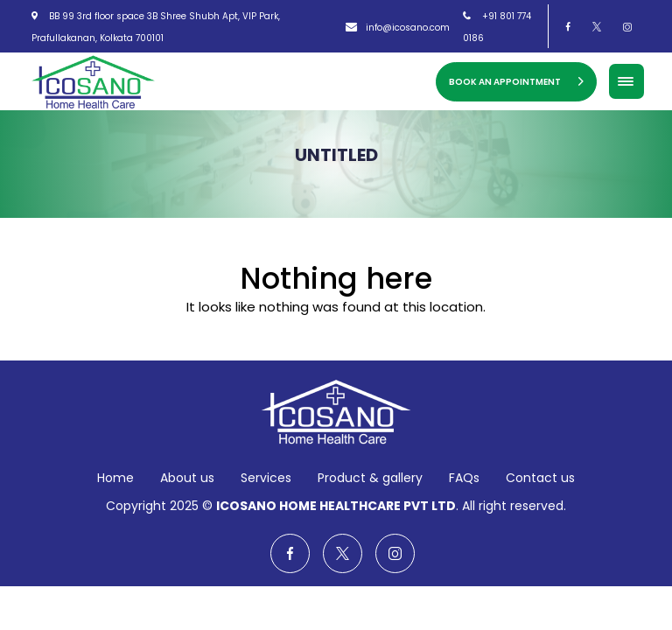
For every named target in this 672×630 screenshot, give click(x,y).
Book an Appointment (516, 82)
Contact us (540, 478)
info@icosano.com (398, 28)
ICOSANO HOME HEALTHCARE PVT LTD (336, 506)
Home (115, 478)
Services (266, 478)
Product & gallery (370, 478)
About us (187, 478)
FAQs (464, 478)
